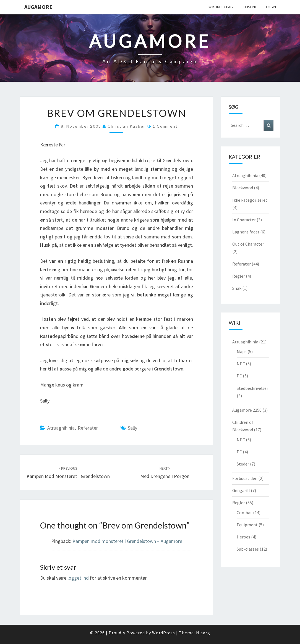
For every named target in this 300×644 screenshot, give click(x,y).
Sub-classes (248, 549)
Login (271, 7)
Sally (132, 428)
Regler (239, 276)
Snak (237, 288)
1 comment (165, 126)
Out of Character (248, 244)
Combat (244, 512)
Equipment (247, 525)
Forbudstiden (245, 478)
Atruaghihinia (61, 428)
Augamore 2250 (247, 410)
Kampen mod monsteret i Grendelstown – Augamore (127, 541)
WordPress (164, 633)
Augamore (38, 7)
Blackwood (243, 188)
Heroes (243, 537)
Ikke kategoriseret (250, 200)
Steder (243, 464)
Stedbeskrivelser (252, 388)
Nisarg (203, 633)
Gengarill (241, 490)
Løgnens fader (246, 232)
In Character (244, 220)
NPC (241, 364)
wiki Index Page (222, 7)
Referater (88, 428)
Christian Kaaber (126, 126)
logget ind (78, 578)
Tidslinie (250, 7)
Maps (242, 351)
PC (239, 376)
